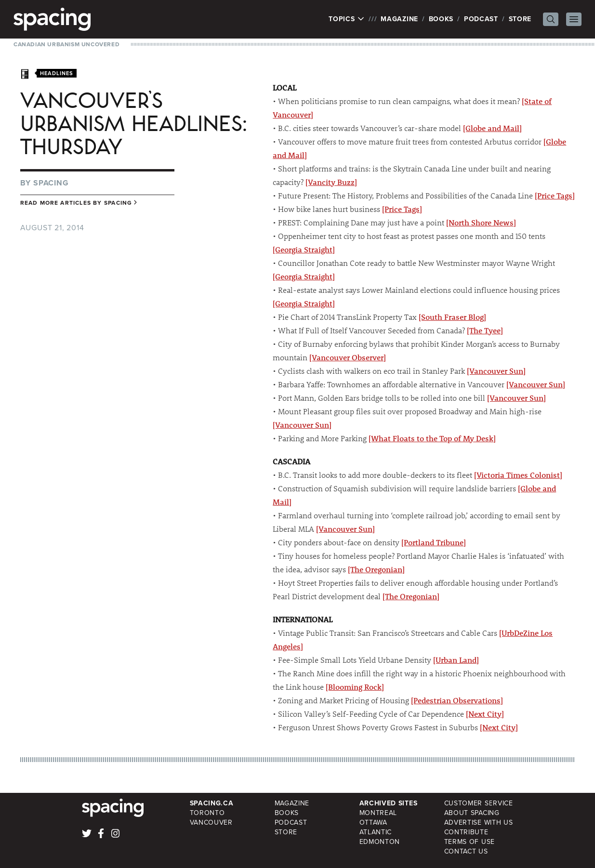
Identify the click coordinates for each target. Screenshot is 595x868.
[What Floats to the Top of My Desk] (432, 438)
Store (520, 19)
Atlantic (376, 832)
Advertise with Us (479, 822)
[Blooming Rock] (355, 687)
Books (441, 19)
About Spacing (472, 813)
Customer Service (479, 803)
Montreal (378, 813)
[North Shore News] (481, 222)
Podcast (481, 19)
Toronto (207, 813)
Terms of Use (469, 842)
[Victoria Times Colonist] (518, 475)
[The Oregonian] (376, 569)
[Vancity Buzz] (331, 182)
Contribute (466, 832)
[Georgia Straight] (304, 249)
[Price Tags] (555, 195)
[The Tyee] (485, 330)
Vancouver (211, 822)
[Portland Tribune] (434, 542)
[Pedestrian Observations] (457, 700)
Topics (347, 19)
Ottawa (373, 822)
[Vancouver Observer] (348, 357)
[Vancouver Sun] (496, 371)
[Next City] (485, 714)
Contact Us (466, 851)
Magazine (399, 19)
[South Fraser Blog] (452, 317)
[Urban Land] (456, 660)
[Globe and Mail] (492, 128)
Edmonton (380, 842)
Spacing (51, 183)
